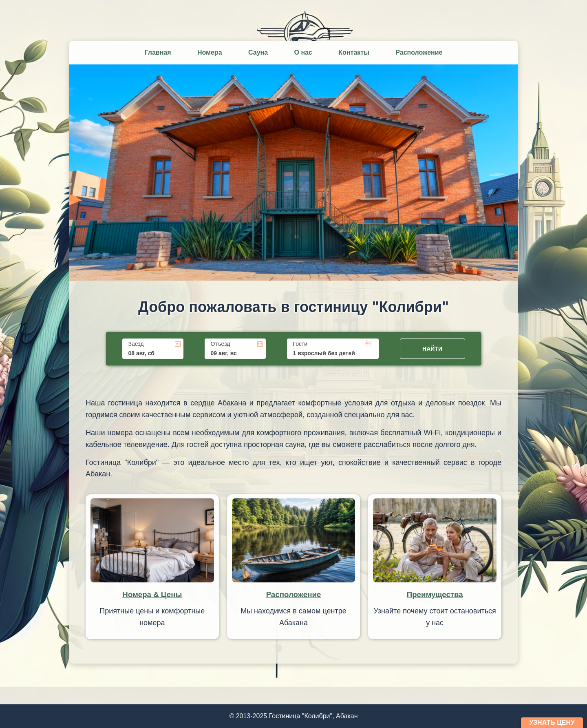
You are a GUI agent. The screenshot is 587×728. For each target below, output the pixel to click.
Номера (210, 52)
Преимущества (435, 594)
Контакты (354, 52)
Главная (158, 52)
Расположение (419, 52)
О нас (303, 52)
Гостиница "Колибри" (301, 716)
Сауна (258, 52)
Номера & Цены (152, 594)
